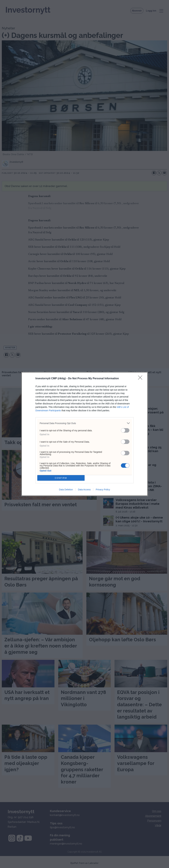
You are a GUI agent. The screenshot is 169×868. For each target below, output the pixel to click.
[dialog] (85, 434)
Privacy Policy (103, 490)
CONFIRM (61, 478)
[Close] (141, 379)
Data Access (84, 490)
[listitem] (85, 423)
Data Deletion (66, 490)
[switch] (125, 430)
